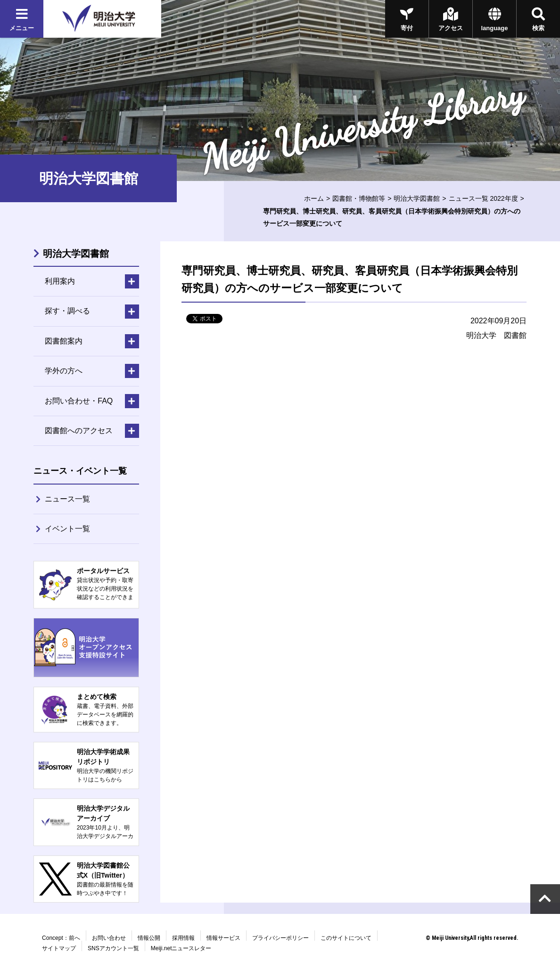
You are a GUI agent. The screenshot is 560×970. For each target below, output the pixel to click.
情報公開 (149, 938)
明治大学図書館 (417, 198)
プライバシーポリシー (280, 938)
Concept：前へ (61, 938)
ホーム (314, 198)
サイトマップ (59, 948)
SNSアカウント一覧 (113, 948)
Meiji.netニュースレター (181, 948)
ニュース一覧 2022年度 (483, 198)
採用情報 (183, 938)
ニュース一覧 (67, 499)
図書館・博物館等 (359, 198)
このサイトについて (346, 938)
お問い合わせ (109, 938)
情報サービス (223, 938)
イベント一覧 (67, 529)
